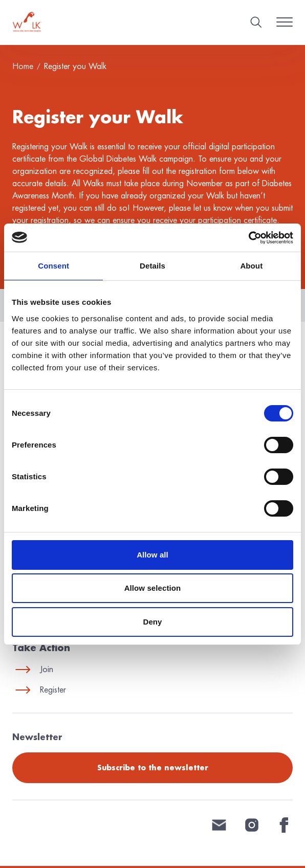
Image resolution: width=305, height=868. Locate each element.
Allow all (152, 555)
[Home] (27, 22)
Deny (152, 622)
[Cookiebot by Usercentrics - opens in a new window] (248, 238)
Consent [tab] (53, 266)
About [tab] (251, 266)
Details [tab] (152, 266)
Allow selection (153, 588)
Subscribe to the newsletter (153, 768)
